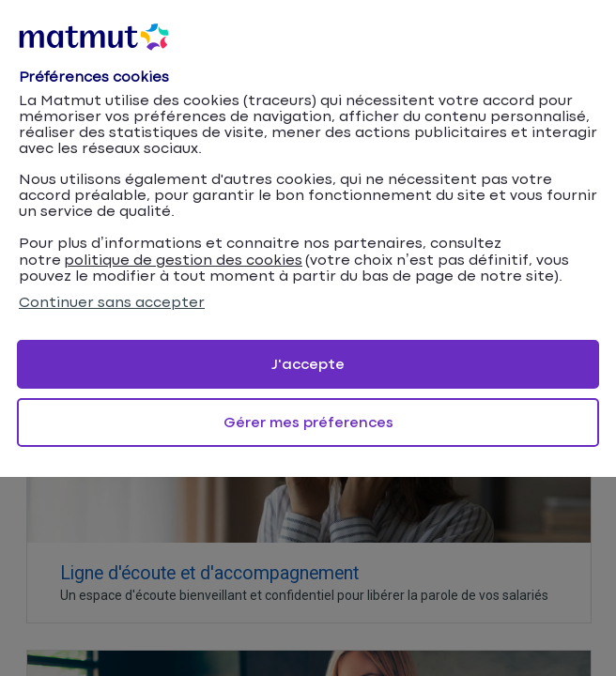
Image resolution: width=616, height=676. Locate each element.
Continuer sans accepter (112, 303)
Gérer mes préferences (308, 423)
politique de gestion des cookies (183, 261)
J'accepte (308, 365)
